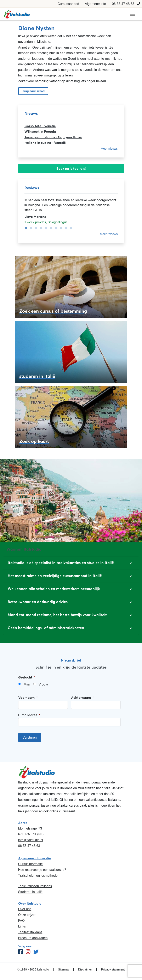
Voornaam (28, 697)
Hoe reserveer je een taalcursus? (42, 870)
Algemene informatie (35, 858)
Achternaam (83, 697)
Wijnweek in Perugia (40, 131)
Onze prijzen (27, 915)
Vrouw (43, 684)
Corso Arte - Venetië (40, 126)
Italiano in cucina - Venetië (45, 143)
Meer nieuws (109, 149)
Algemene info (95, 4)
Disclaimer (85, 969)
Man (27, 684)
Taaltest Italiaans (30, 932)
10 (70, 228)
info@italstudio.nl (31, 840)
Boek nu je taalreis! (71, 168)
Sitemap (64, 969)
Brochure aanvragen (33, 938)
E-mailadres (29, 715)
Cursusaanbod (68, 4)
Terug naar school (33, 91)
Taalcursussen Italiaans (35, 886)
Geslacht (27, 677)
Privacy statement (113, 969)
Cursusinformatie (30, 864)
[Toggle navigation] (132, 14)
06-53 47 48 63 (123, 4)
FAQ (21, 921)
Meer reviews (109, 234)
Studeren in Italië (30, 892)
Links (22, 926)
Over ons (25, 909)
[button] (71, 563)
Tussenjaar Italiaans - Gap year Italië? (53, 137)
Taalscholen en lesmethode (38, 876)
